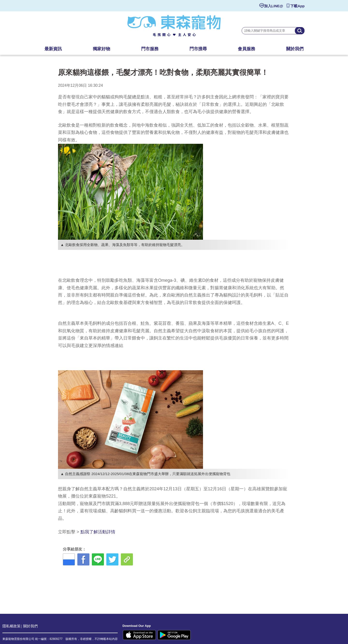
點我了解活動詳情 (98, 532)
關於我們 (30, 626)
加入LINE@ (274, 6)
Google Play (174, 635)
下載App (297, 6)
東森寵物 (174, 28)
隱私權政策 (11, 626)
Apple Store (139, 635)
